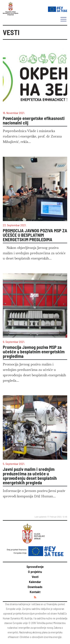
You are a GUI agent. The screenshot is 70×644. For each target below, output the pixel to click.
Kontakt (35, 592)
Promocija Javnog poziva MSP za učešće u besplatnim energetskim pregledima (34, 352)
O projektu (35, 572)
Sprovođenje (35, 567)
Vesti (35, 577)
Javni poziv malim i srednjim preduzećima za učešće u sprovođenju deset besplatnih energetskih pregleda (30, 476)
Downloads (35, 587)
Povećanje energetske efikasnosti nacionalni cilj (34, 121)
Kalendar (35, 582)
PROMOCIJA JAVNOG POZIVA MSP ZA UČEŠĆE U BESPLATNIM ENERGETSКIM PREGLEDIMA (35, 235)
